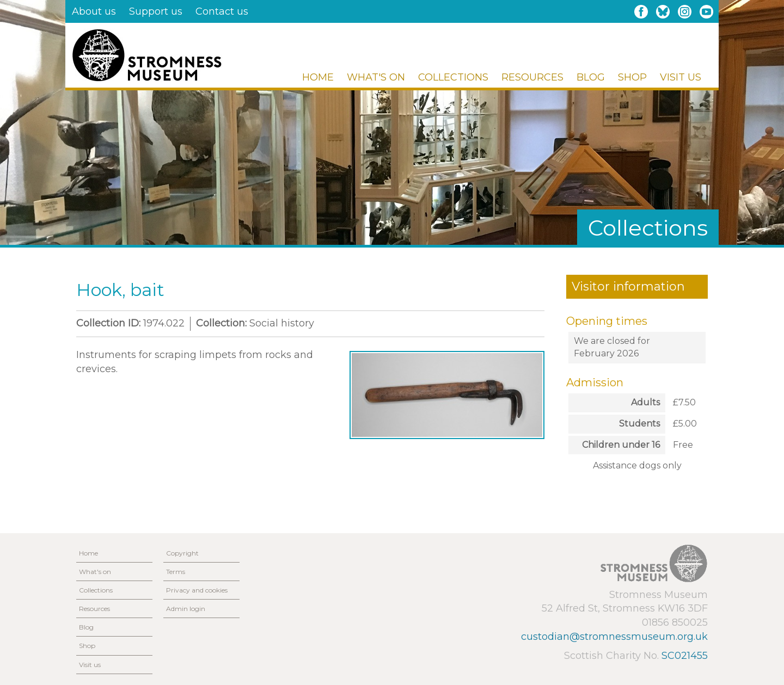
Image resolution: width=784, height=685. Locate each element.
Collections (453, 77)
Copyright (182, 553)
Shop (632, 77)
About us (94, 11)
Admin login (186, 609)
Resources (532, 77)
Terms (176, 572)
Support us (156, 11)
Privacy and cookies (197, 590)
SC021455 (685, 656)
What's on (376, 77)
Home (318, 77)
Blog (591, 77)
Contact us (222, 11)
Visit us (681, 77)
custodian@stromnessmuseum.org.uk (614, 637)
